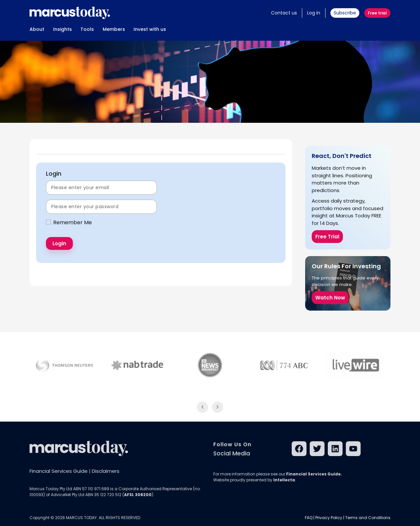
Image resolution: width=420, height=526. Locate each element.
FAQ (309, 518)
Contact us (284, 13)
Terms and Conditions (368, 518)
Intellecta (284, 480)
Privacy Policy (329, 518)
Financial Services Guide (59, 471)
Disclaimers (106, 471)
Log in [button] (314, 13)
